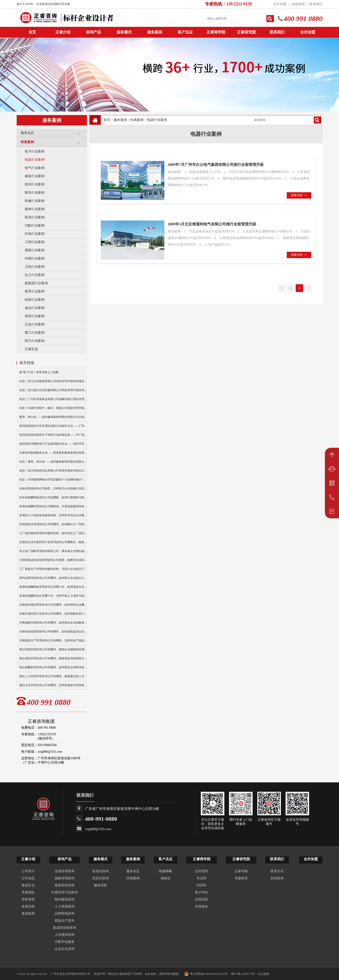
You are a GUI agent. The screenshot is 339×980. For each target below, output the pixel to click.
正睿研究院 (246, 32)
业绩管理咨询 (65, 871)
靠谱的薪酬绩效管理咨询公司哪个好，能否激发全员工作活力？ (53, 587)
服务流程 (101, 885)
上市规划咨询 (65, 935)
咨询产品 (93, 32)
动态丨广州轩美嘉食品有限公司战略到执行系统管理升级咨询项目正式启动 (53, 399)
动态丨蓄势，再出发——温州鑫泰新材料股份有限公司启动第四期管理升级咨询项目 (53, 462)
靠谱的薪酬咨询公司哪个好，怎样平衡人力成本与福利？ (53, 596)
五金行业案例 (35, 324)
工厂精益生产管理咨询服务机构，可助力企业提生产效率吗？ (53, 569)
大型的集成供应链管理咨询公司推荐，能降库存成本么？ (53, 560)
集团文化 (28, 885)
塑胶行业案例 (35, 250)
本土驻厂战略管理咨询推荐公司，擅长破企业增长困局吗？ (53, 551)
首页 (107, 120)
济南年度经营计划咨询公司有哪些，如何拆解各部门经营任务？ (53, 614)
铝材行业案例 (35, 300)
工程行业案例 (35, 242)
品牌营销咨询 (65, 914)
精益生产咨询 (65, 921)
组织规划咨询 (65, 899)
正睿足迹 (31, 349)
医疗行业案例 (35, 341)
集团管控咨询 (65, 885)
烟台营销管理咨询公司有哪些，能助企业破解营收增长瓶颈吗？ (53, 649)
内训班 (202, 885)
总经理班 (202, 871)
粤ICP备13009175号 (243, 974)
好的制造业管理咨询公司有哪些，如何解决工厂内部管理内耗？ (53, 524)
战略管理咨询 (65, 878)
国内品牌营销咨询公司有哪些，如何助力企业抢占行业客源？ (53, 578)
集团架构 (28, 914)
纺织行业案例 (35, 184)
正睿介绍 (28, 859)
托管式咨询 (101, 878)
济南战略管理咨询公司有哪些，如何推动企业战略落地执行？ (53, 623)
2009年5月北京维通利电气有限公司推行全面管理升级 (212, 224)
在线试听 (202, 899)
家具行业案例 (35, 193)
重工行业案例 (35, 333)
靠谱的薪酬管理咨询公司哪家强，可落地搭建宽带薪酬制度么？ (53, 506)
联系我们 (316, 4)
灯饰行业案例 (35, 234)
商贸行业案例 (35, 316)
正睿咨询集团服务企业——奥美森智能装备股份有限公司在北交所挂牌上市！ (53, 453)
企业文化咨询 (65, 949)
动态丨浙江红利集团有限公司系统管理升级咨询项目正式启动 (53, 381)
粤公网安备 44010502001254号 (206, 974)
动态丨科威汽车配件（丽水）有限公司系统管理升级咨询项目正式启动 (53, 408)
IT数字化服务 (64, 942)
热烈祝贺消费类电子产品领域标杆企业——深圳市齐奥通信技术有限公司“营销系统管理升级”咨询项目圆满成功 (53, 444)
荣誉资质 (28, 899)
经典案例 (53, 144)
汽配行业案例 (35, 226)
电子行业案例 (35, 151)
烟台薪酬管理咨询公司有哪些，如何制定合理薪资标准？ (53, 667)
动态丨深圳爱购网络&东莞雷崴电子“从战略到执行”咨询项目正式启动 (53, 480)
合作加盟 (280, 4)
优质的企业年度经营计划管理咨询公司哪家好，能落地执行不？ (53, 542)
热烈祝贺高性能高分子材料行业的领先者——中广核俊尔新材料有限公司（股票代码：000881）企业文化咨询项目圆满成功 (53, 435)
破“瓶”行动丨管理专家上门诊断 (39, 372)
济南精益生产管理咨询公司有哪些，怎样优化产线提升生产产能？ (53, 640)
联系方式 (277, 871)
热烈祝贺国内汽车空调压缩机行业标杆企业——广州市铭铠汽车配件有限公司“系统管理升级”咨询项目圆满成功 (53, 426)
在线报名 (202, 906)
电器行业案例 (35, 160)
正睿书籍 (241, 871)
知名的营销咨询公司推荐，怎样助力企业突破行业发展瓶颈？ (53, 488)
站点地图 (263, 974)
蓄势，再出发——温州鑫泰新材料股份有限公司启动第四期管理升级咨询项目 (53, 417)
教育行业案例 (35, 291)
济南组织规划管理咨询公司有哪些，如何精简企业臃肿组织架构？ (53, 605)
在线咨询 (298, 4)
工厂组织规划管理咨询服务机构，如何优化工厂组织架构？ (53, 533)
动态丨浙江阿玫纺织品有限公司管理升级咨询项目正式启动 (53, 471)
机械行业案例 (35, 201)
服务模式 (124, 32)
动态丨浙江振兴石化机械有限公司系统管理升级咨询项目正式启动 (53, 390)
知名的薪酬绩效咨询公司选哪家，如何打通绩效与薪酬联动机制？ (53, 497)
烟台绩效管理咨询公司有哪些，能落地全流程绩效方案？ (53, 658)
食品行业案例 (35, 308)
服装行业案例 (35, 176)
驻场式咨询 (101, 871)
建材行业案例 (35, 209)
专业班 (202, 878)
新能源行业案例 (36, 283)
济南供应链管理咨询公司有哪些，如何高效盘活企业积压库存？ (53, 632)
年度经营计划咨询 (65, 892)
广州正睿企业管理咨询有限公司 (71, 974)
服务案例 (155, 32)
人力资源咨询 (65, 906)
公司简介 (28, 871)
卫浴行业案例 (35, 267)
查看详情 (299, 195)
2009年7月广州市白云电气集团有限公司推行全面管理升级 (216, 165)
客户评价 (202, 892)
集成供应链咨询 (65, 928)
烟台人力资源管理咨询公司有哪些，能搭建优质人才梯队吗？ (53, 676)
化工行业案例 (35, 275)
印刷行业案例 (35, 258)
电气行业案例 (35, 168)
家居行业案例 (35, 217)
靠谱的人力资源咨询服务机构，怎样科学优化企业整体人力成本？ (53, 515)
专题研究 (241, 878)
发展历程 (28, 906)
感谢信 (165, 878)
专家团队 (28, 892)
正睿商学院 (216, 32)
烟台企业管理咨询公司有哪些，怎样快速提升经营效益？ (53, 685)
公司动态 (28, 878)
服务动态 (53, 135)
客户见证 (185, 32)
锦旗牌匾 (165, 871)
